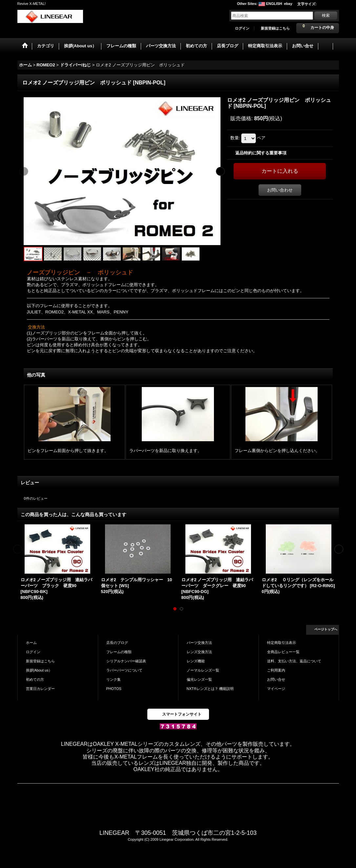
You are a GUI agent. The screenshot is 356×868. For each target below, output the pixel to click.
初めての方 (35, 679)
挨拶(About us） (39, 670)
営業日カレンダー (40, 689)
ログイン (242, 28)
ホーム (31, 643)
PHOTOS (114, 689)
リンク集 (114, 679)
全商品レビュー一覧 (283, 652)
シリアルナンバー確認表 (126, 661)
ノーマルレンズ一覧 (203, 670)
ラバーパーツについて (124, 670)
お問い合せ (276, 679)
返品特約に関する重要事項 (261, 153)
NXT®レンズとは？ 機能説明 (210, 689)
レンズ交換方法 (199, 652)
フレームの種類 (119, 652)
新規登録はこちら (275, 28)
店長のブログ (117, 643)
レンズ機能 (196, 661)
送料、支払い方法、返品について (294, 661)
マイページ (276, 689)
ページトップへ (326, 629)
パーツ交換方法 (199, 643)
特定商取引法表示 (282, 643)
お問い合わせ (280, 190)
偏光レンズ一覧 (199, 679)
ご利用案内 (276, 670)
